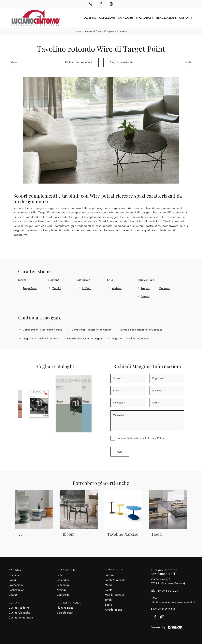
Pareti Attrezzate (115, 580)
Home (78, 31)
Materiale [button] (84, 280)
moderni (117, 288)
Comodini (63, 580)
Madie (109, 585)
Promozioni (144, 18)
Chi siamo (15, 575)
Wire (125, 31)
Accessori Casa (93, 31)
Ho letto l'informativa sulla (140, 438)
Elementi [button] (54, 280)
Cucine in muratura (21, 618)
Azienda (90, 18)
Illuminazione (65, 608)
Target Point (30, 288)
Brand (12, 580)
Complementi (111, 31)
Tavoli (108, 600)
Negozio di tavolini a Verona (40, 339)
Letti (59, 575)
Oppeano (164, 288)
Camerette (63, 595)
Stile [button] (110, 280)
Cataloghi (125, 18)
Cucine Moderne (19, 608)
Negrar (145, 288)
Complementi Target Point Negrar (91, 330)
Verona (145, 296)
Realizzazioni (166, 18)
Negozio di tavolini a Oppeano (130, 339)
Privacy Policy (156, 438)
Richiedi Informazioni (79, 63)
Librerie (110, 575)
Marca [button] (22, 280)
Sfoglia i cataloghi (121, 63)
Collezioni (107, 18)
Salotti (109, 590)
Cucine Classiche (20, 613)
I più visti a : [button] (145, 280)
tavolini (57, 288)
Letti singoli (64, 585)
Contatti (185, 18)
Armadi (61, 590)
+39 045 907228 (167, 591)
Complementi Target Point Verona (43, 330)
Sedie (108, 605)
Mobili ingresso (115, 595)
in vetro (87, 288)
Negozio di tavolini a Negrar (85, 339)
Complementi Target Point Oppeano (142, 330)
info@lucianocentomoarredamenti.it (173, 602)
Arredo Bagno (114, 610)
